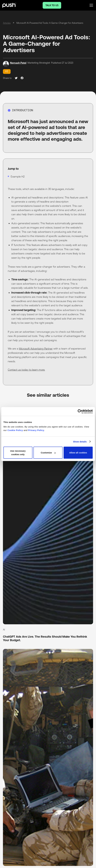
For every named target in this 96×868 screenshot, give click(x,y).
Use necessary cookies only (18, 453)
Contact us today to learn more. (26, 370)
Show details (80, 441)
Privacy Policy (36, 430)
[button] (91, 5)
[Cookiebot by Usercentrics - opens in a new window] (80, 411)
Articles (7, 23)
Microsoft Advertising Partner (36, 349)
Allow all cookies (78, 453)
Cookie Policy (15, 430)
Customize (48, 453)
